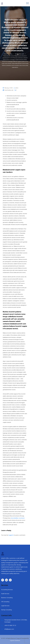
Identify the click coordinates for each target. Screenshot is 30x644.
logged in (11, 535)
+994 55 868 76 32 (10, 625)
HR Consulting (5, 602)
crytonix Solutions (15, 640)
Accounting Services (7, 590)
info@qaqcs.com (9, 629)
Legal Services (5, 606)
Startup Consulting (6, 610)
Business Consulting (7, 598)
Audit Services (5, 594)
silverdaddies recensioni (18, 518)
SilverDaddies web (9, 90)
